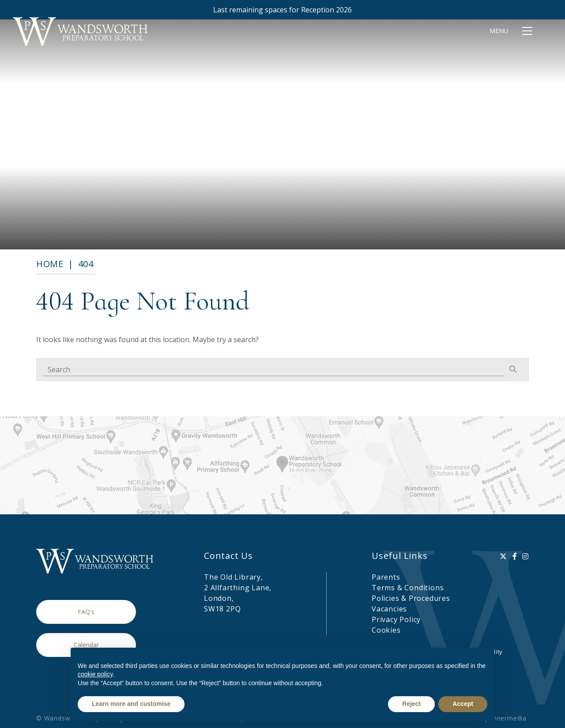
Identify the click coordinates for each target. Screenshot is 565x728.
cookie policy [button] (95, 674)
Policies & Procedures (411, 598)
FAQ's (86, 612)
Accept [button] (463, 704)
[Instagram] (525, 556)
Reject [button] (411, 704)
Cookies (386, 630)
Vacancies (389, 609)
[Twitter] (503, 556)
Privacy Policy (396, 619)
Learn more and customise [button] (131, 704)
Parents (386, 577)
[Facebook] (515, 556)
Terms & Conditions (408, 588)
